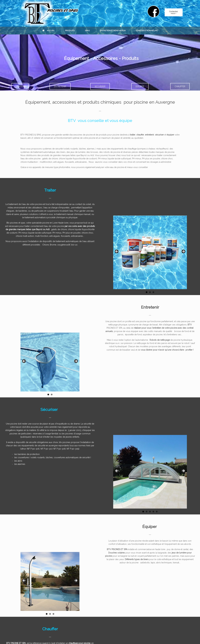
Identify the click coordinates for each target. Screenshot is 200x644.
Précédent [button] (117, 252)
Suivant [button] (183, 252)
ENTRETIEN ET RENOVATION (113, 31)
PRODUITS (70, 31)
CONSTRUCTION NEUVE (147, 31)
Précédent (24, 581)
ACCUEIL (49, 31)
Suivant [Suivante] (76, 581)
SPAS (87, 31)
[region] (150, 255)
